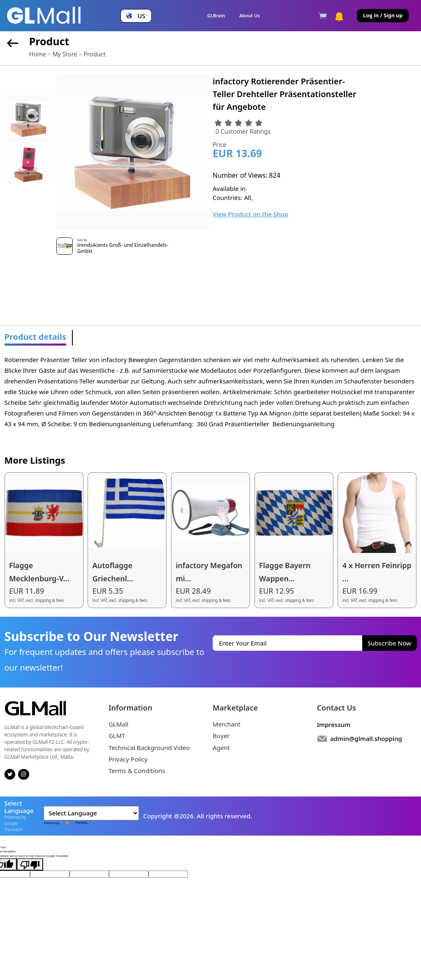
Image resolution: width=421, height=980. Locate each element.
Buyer (221, 736)
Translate (74, 823)
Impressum (334, 725)
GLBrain (216, 15)
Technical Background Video (149, 748)
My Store (65, 54)
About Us (250, 15)
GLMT (117, 736)
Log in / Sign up (383, 15)
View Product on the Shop (250, 214)
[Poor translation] (30, 864)
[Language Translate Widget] (91, 813)
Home (38, 54)
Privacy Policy (128, 759)
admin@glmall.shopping (366, 738)
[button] (136, 16)
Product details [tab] (36, 337)
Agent (221, 748)
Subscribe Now (389, 643)
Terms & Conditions (137, 771)
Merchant (227, 724)
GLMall (119, 724)
